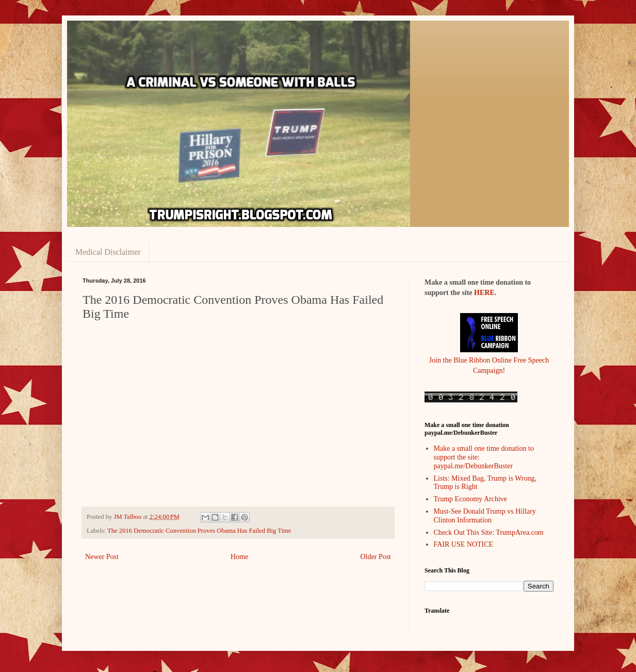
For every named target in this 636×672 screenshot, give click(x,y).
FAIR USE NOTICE (464, 544)
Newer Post (102, 557)
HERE (484, 293)
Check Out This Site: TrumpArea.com (489, 532)
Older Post (376, 557)
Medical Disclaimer (108, 252)
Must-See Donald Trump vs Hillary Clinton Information (485, 516)
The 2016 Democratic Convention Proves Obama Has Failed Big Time (199, 531)
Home (239, 557)
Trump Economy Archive (471, 499)
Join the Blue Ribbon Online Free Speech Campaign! (489, 360)
